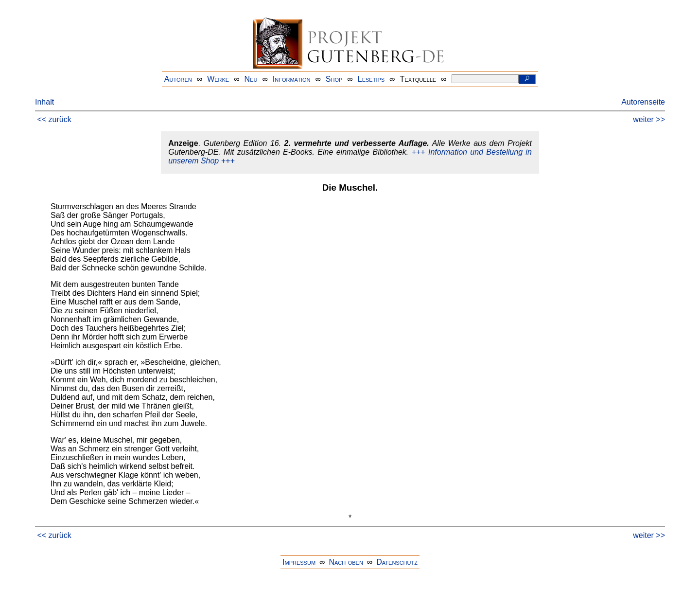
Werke (218, 79)
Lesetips (371, 79)
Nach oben (346, 562)
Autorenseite (643, 102)
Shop (334, 79)
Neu (251, 79)
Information (292, 79)
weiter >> (649, 119)
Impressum (299, 562)
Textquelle (418, 79)
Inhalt (44, 102)
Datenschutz (397, 562)
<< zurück (54, 119)
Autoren (178, 79)
